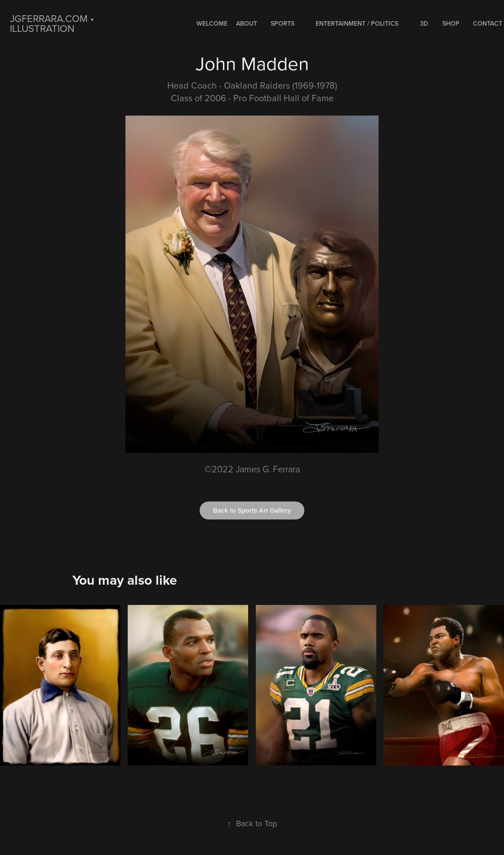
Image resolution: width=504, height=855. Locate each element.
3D (424, 23)
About (247, 23)
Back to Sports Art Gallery (252, 510)
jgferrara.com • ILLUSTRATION (53, 23)
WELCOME (212, 23)
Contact (488, 23)
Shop (451, 23)
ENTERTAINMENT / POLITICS (357, 23)
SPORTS (283, 23)
